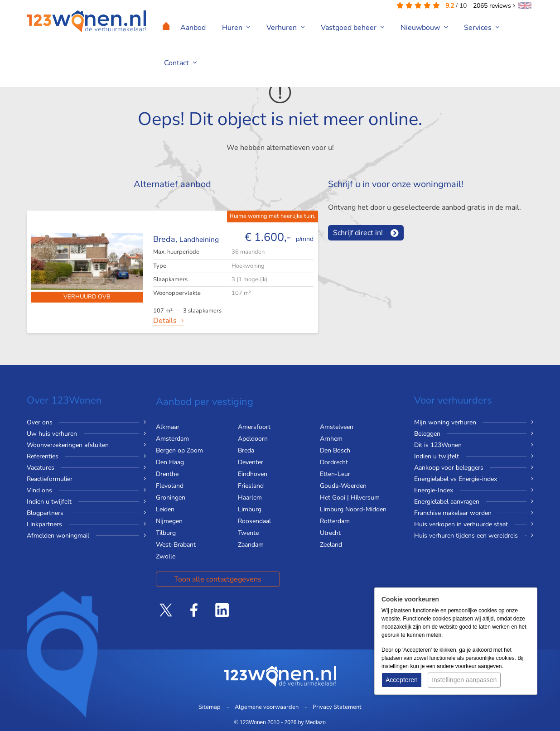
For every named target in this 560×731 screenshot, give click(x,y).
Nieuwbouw (424, 28)
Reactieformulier (50, 479)
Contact (180, 63)
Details (165, 321)
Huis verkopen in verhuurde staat (461, 524)
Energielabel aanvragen (447, 502)
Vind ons (39, 490)
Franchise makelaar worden (453, 513)
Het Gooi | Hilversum (350, 498)
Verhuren (285, 28)
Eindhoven (253, 474)
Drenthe (167, 474)
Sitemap (210, 707)
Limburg (250, 509)
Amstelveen (337, 427)
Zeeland (331, 545)
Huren (236, 28)
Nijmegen (169, 521)
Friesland (251, 486)
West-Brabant (176, 545)
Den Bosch (335, 450)
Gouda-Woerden (343, 486)
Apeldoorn (253, 439)
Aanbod (193, 28)
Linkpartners (44, 524)
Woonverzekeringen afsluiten (68, 445)
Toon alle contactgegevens (218, 579)
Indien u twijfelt (49, 502)
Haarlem (250, 498)
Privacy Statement (337, 707)
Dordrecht (334, 462)
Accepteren (402, 680)
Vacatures (41, 468)
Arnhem (331, 439)
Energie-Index (434, 490)
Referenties (43, 456)
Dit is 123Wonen (438, 445)
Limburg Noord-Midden (353, 509)
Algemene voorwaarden (267, 707)
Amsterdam (172, 439)
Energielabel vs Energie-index (456, 479)
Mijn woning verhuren (445, 422)
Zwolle (166, 556)
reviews (494, 6)
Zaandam (251, 545)
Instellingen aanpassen (464, 680)
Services (482, 28)
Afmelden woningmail (58, 536)
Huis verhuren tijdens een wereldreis (466, 536)
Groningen (171, 498)
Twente (248, 533)
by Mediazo (312, 722)
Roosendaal (254, 521)
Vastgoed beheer (352, 28)
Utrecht (330, 533)
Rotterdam (335, 521)
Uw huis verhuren (52, 434)
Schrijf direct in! (358, 233)
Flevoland (170, 486)
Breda (246, 450)
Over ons (40, 422)
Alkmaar (168, 427)
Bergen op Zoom (179, 450)
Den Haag (170, 462)
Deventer (251, 462)
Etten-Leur (335, 474)
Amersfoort (254, 427)
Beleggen (427, 434)
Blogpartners (45, 513)
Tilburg (166, 533)
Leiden (165, 509)
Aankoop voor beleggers (449, 468)
